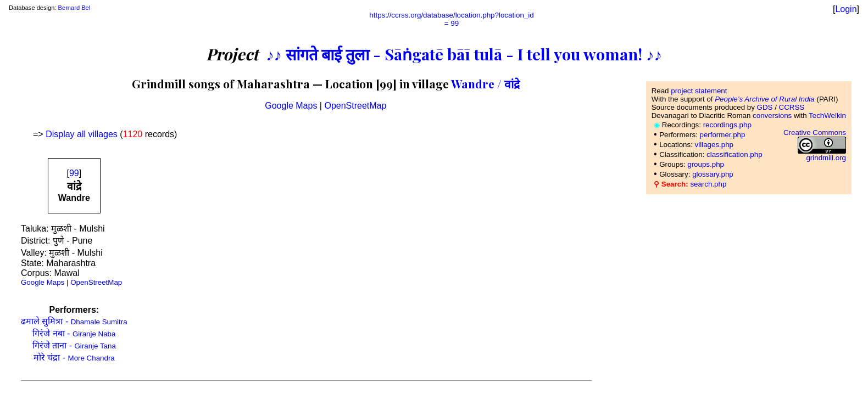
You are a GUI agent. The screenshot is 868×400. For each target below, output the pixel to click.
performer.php (722, 135)
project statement (699, 91)
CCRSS (792, 107)
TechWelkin (827, 116)
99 (74, 173)
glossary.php (713, 174)
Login (846, 9)
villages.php (714, 145)
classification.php (735, 154)
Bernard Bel (74, 8)
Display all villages (82, 134)
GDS (765, 107)
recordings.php (727, 125)
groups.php (706, 164)
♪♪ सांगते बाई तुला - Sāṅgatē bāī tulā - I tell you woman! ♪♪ (464, 54)
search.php (708, 184)
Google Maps (291, 106)
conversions (772, 116)
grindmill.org (826, 158)
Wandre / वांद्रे (485, 83)
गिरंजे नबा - (74, 333)
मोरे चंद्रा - (74, 357)
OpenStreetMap (355, 106)
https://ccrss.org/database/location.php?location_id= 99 (451, 19)
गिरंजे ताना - (74, 345)
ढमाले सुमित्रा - (74, 321)
